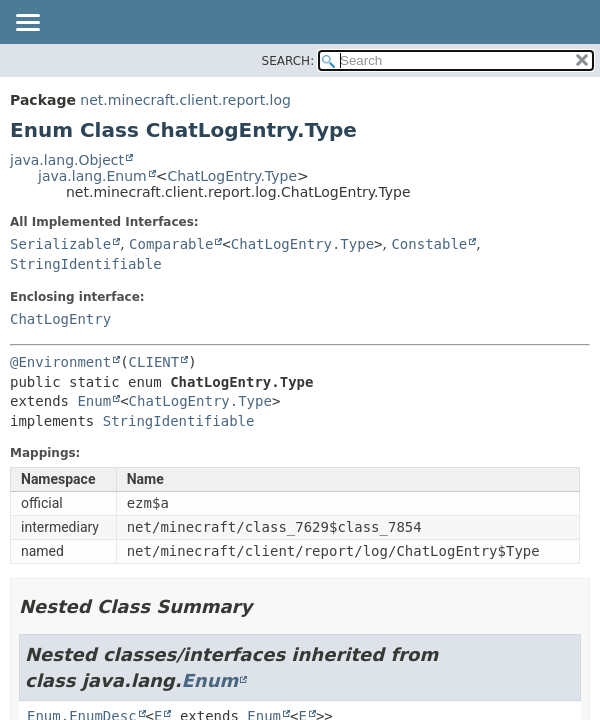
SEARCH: (288, 61)
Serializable (60, 244)
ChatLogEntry (60, 319)
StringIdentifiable (86, 264)
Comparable (171, 244)
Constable (429, 244)
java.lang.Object (67, 160)
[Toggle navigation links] (27, 24)
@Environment (60, 362)
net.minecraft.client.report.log (185, 100)
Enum (94, 401)
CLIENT (154, 362)
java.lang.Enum (92, 176)
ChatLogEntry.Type (232, 176)
